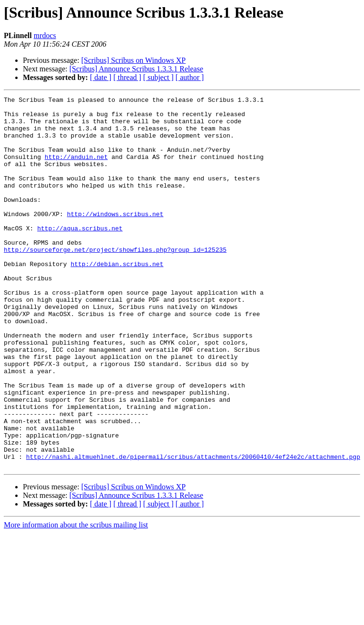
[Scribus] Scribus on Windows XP (134, 60)
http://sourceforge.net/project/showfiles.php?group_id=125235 (115, 281)
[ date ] (101, 77)
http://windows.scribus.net (115, 238)
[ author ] (190, 77)
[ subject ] (158, 77)
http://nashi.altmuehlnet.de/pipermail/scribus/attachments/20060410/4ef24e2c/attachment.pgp (193, 529)
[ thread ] (127, 77)
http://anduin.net (76, 169)
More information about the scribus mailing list (76, 599)
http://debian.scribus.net (117, 298)
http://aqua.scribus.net (80, 255)
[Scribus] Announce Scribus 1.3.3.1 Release (136, 69)
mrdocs (45, 35)
